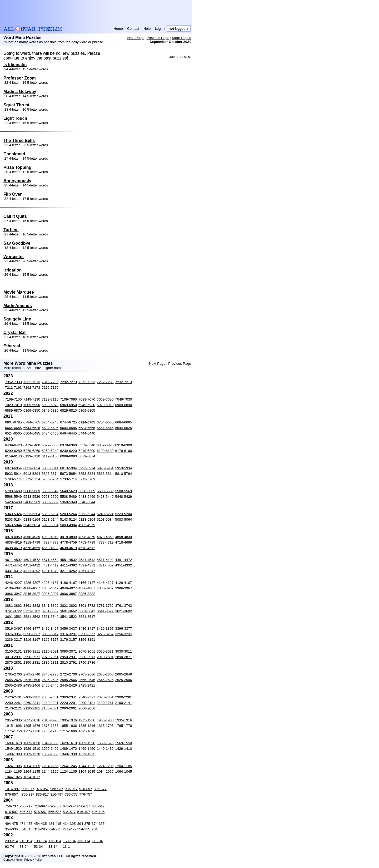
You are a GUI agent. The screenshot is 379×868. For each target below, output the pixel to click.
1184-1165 (13, 771)
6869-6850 (32, 410)
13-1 (66, 847)
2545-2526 (105, 680)
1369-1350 (50, 754)
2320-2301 (105, 697)
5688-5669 (32, 491)
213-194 (26, 841)
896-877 (100, 789)
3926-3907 (50, 594)
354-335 (11, 829)
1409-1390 (13, 754)
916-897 (86, 789)
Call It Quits (15, 216)
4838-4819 (13, 542)
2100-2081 (50, 708)
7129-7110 (50, 399)
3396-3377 (124, 628)
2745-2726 (50, 674)
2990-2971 (32, 657)
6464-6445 (68, 433)
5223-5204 (124, 514)
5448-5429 (124, 497)
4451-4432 (32, 565)
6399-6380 (50, 445)
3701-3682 (50, 611)
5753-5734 (50, 479)
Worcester (14, 257)
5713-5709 (87, 479)
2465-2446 (50, 685)
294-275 (55, 829)
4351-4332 (124, 565)
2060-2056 (87, 708)
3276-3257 (105, 634)
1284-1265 (50, 766)
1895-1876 (32, 726)
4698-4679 (13, 548)
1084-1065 (105, 771)
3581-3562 (32, 617)
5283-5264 (68, 514)
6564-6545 (105, 428)
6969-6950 (68, 405)
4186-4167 (68, 583)
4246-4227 (13, 583)
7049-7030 (124, 399)
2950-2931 (68, 657)
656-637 (84, 806)
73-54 (24, 847)
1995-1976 (68, 720)
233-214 (11, 841)
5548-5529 (32, 497)
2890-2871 (124, 657)
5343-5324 (13, 514)
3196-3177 (50, 640)
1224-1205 (105, 766)
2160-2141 (124, 703)
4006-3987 (105, 588)
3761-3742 (124, 606)
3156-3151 (87, 640)
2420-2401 (13, 697)
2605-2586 (50, 680)
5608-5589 (105, 491)
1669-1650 (32, 743)
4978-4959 (13, 537)
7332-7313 (32, 382)
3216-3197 (32, 640)
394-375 (84, 824)
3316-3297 (68, 634)
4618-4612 (87, 548)
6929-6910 (105, 405)
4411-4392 (68, 565)
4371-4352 (105, 565)
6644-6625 (32, 428)
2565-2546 (87, 680)
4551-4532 (68, 560)
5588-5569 (124, 491)
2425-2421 (87, 685)
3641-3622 (105, 611)
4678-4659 (32, 548)
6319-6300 (124, 445)
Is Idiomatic (15, 65)
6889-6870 (13, 410)
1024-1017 (32, 777)
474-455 (26, 824)
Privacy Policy (33, 860)
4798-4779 (50, 542)
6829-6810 (68, 410)
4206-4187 (50, 583)
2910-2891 (105, 657)
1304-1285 (32, 766)
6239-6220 (68, 451)
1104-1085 (87, 771)
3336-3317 (50, 634)
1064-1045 (124, 771)
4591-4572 (32, 560)
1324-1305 (13, 766)
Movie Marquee (19, 292)
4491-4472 (124, 560)
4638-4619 (68, 548)
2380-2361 (50, 697)
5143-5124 (68, 519)
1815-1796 (105, 726)
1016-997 (12, 789)
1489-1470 (68, 749)
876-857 (11, 794)
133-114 (84, 841)
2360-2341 (68, 697)
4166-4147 (87, 583)
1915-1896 (13, 726)
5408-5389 (32, 502)
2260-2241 (32, 703)
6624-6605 (50, 428)
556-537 (55, 812)
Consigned (14, 154)
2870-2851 (13, 662)
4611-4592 (13, 560)
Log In (160, 29)
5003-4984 (68, 525)
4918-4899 (68, 537)
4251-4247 (87, 571)
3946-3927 (32, 594)
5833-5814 (105, 474)
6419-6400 (32, 445)
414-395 (69, 824)
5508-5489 (68, 497)
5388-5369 (50, 502)
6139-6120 (32, 456)
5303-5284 (50, 514)
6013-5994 (68, 468)
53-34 (38, 847)
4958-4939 (32, 537)
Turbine (11, 230)
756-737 (11, 806)
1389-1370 (32, 754)
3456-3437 (68, 628)
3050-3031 (105, 651)
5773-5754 (32, 479)
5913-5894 (32, 474)
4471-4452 (13, 565)
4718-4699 (124, 542)
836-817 (42, 794)
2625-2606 (32, 680)
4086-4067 (32, 588)
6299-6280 (13, 451)
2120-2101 (32, 708)
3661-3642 (87, 611)
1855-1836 (68, 726)
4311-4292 (32, 571)
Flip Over (13, 194)
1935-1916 (124, 720)
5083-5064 (124, 519)
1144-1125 (50, 771)
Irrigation (13, 270)
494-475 (11, 824)
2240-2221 (50, 703)
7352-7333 (13, 382)
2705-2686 (87, 674)
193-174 (40, 841)
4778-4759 (68, 542)
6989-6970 (50, 405)
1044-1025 (13, 777)
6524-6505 (13, 433)
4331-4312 (13, 571)
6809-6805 (87, 410)
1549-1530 (13, 749)
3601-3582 (13, 617)
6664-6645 (13, 428)
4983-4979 (87, 525)
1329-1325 (87, 754)
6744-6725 (68, 422)
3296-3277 (87, 634)
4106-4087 (13, 588)
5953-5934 (124, 468)
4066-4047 (50, 588)
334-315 (26, 829)
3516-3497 (13, 628)
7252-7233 (105, 382)
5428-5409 (13, 502)
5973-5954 (105, 468)
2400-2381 (32, 697)
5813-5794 (124, 474)
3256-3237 (124, 634)
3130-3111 (32, 651)
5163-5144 (50, 519)
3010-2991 (13, 657)
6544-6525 (124, 428)
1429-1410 (124, 749)
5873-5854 (68, 474)
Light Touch (15, 118)
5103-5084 (105, 519)
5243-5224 (105, 514)
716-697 (40, 806)
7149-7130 (32, 399)
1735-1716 (50, 731)
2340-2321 (87, 697)
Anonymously (17, 181)
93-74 (9, 847)
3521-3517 (87, 617)
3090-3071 (68, 651)
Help (147, 29)
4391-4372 (87, 565)
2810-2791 (68, 662)
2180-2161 (105, 703)
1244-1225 (87, 766)
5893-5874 (50, 474)
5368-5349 (68, 502)
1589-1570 (105, 743)
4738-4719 (105, 542)
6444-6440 (87, 433)
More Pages (182, 38)
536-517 (69, 812)
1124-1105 (68, 771)
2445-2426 (68, 685)
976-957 (42, 789)
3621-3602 (124, 611)
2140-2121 (13, 708)
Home (118, 29)
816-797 (57, 794)
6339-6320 (105, 445)
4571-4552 (50, 560)
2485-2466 (32, 685)
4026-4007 (87, 588)
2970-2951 (50, 657)
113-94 (97, 841)
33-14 (53, 847)
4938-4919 (50, 537)
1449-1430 (105, 749)
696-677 (55, 806)
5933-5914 (13, 474)
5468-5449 (105, 497)
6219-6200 (87, 451)
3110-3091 (50, 651)
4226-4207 (32, 583)
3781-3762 (105, 606)
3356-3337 (32, 634)
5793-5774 (13, 479)
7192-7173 (32, 388)
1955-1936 (105, 720)
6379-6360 (68, 445)
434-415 (55, 824)
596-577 (26, 812)
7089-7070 (87, 399)
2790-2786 (87, 662)
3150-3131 (13, 651)
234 (95, 829)
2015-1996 (50, 720)
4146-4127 (105, 583)
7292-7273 (68, 382)
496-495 (98, 812)
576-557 (40, 812)
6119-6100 (50, 456)
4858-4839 (124, 537)
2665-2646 (124, 674)
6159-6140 (13, 456)
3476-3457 (50, 628)
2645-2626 (13, 680)
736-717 (26, 806)
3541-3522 (68, 617)
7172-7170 (50, 388)
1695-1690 (87, 731)
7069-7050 (105, 399)
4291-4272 (50, 571)
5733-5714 (68, 479)
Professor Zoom (20, 78)
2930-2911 (87, 657)
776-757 (86, 794)
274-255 (69, 829)
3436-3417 (87, 628)
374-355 (98, 824)
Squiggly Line (17, 319)
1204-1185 (124, 766)
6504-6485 (32, 433)
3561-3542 (50, 617)
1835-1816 (87, 726)
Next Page (135, 38)
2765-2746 (32, 674)
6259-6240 (50, 451)
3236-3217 (13, 640)
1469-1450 (87, 749)
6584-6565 (87, 428)
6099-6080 (68, 456)
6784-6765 (32, 422)
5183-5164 (32, 519)
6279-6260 (32, 451)
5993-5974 (87, 468)
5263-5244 (87, 514)
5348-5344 (87, 502)
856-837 (28, 794)
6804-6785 (13, 422)
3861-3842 (32, 606)
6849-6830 (50, 410)
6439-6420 (13, 445)
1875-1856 (50, 726)
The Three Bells (19, 140)
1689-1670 (13, 743)
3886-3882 (87, 594)
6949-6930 (87, 405)
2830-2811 (50, 662)
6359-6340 (87, 445)
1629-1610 (68, 743)
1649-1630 (50, 743)
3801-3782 (87, 606)
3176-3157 (68, 640)
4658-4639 (50, 548)
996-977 (28, 789)
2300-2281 (124, 697)
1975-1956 (87, 720)
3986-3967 (124, 588)
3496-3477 (32, 628)
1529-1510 (32, 749)
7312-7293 (50, 382)
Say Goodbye (17, 243)
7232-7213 (124, 382)
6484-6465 (50, 433)
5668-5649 (50, 491)
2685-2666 (105, 674)
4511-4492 (105, 560)
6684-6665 (124, 422)
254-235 (84, 829)
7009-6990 (32, 405)
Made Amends (18, 306)
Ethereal (12, 346)
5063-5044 (13, 525)
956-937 (57, 789)
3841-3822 (50, 606)
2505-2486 (13, 685)
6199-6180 (105, 451)
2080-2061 (68, 708)
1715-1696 (68, 731)
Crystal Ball (15, 332)
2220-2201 (68, 703)
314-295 (40, 829)
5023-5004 (50, 525)
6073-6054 (13, 468)
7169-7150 (13, 399)
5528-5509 (50, 497)
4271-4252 (68, 571)
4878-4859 (105, 537)
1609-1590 (87, 743)
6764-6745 (50, 422)
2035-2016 (32, 720)
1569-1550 (124, 743)
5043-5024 (32, 525)
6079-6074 (87, 456)
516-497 (84, 812)
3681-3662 (68, 611)
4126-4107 (124, 583)
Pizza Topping (17, 167)
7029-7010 (13, 405)
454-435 (40, 824)
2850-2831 (32, 662)
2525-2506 (124, 680)
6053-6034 (32, 468)
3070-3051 (87, 651)
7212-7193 (13, 388)
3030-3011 (124, 651)
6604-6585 (68, 428)
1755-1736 (32, 731)
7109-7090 (68, 399)
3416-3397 (105, 628)
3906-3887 (68, 594)
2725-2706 (68, 674)
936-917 (71, 789)
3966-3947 (13, 594)
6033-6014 (50, 468)
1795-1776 (124, 726)
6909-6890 (124, 405)
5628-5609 (87, 491)
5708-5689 (13, 491)
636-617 (98, 806)
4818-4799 (32, 542)
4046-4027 (68, 588)
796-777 (71, 794)
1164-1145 (32, 771)
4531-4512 (87, 560)
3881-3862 (13, 606)
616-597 (11, 812)
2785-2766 (13, 674)
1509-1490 (50, 749)
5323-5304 (32, 514)
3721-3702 (32, 611)
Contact (133, 29)
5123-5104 (87, 519)
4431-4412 (50, 565)
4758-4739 (87, 542)
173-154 (55, 841)
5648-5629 (68, 491)
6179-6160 (124, 451)
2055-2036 (13, 720)
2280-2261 (13, 703)
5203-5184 (13, 519)
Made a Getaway (20, 92)
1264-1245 (68, 766)
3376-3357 (13, 634)
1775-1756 (13, 731)
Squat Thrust (16, 105)
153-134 (69, 841)
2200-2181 (87, 703)
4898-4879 (87, 537)
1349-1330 (68, 754)
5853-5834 (87, 474)
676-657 (69, 806)
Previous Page (158, 38)
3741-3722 (13, 611)
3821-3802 (68, 606)
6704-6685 (105, 422)
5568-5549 (13, 497)
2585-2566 (68, 680)
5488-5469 (87, 497)
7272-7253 (87, 382)
